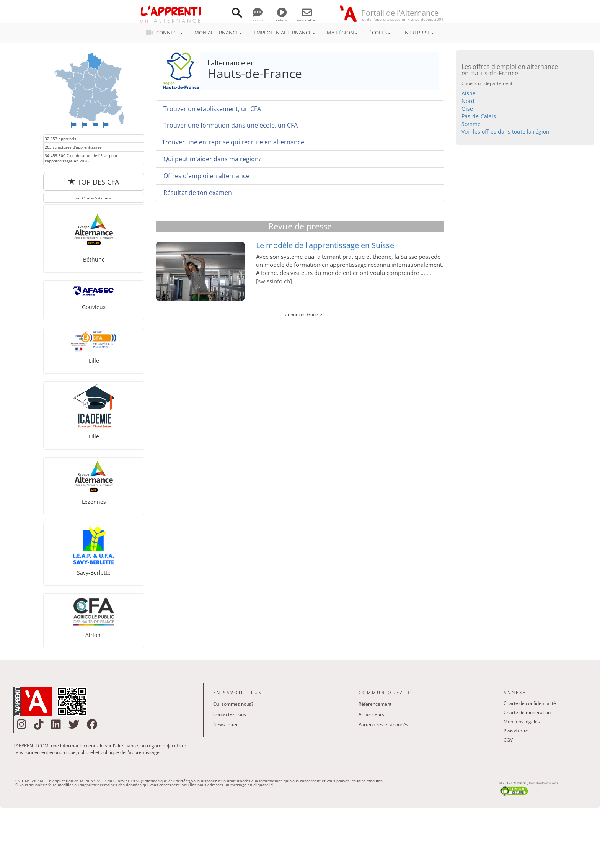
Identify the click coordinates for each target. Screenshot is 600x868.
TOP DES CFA (94, 182)
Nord (468, 101)
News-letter (226, 725)
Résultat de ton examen (197, 193)
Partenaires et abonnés (383, 725)
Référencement (375, 704)
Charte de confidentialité (530, 703)
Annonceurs (371, 714)
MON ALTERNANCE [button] (218, 33)
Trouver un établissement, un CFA (211, 109)
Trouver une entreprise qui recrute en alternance (233, 142)
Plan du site (516, 731)
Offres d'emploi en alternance (206, 176)
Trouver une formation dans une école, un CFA (230, 125)
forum (258, 17)
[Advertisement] (302, 404)
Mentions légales (522, 722)
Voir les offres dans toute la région (505, 132)
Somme (471, 124)
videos (282, 17)
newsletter (307, 17)
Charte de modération (527, 712)
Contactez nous (230, 714)
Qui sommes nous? (233, 704)
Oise (467, 109)
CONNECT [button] (167, 33)
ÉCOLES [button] (380, 33)
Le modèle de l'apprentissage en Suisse (325, 245)
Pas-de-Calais (479, 116)
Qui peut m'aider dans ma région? (212, 159)
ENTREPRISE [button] (418, 33)
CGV (508, 740)
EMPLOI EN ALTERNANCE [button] (285, 33)
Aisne (469, 93)
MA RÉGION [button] (342, 33)
